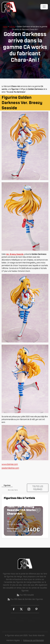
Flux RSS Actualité (25, 595)
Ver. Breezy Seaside (15, 254)
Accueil (13, 618)
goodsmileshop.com (10, 468)
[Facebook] (14, 609)
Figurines (24, 618)
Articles (12, 27)
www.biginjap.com (10, 464)
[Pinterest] (36, 609)
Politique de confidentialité (33, 640)
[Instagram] (29, 609)
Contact (32, 621)
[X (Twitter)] (21, 609)
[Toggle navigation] (44, 7)
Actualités (19, 621)
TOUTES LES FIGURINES (38, 488)
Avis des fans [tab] (13, 490)
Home (5, 27)
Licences (36, 618)
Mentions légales (13, 640)
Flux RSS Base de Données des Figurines (25, 599)
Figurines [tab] (7, 485)
